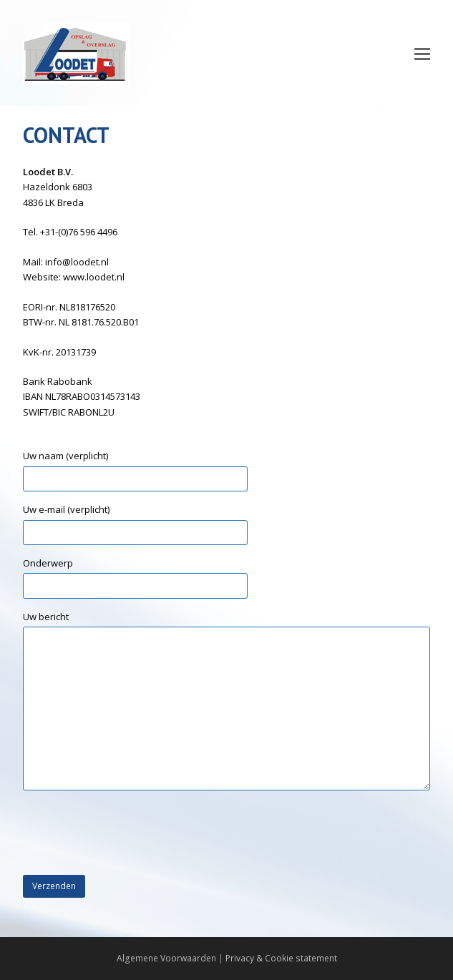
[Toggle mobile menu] (422, 53)
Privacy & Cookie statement (281, 958)
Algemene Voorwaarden (166, 958)
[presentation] (132, 833)
